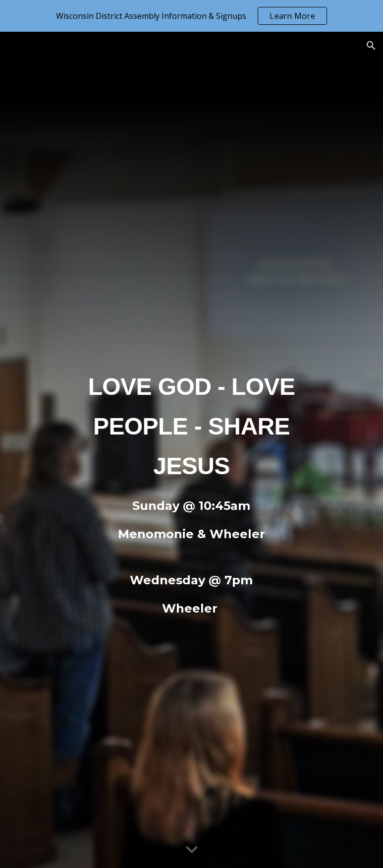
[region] (191, 16)
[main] (191, 422)
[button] (371, 46)
